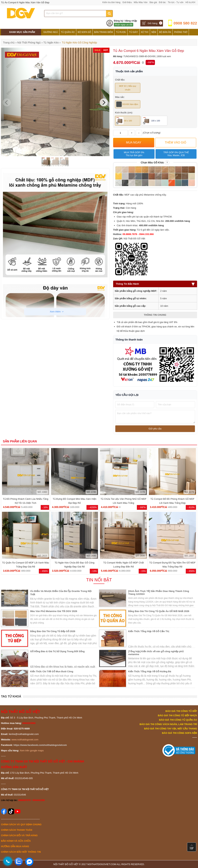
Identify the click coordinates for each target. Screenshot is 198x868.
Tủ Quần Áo (68, 32)
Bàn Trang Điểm (103, 32)
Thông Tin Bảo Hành (155, 284)
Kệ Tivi (145, 32)
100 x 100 (151, 121)
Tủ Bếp (47, 39)
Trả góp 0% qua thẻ (176, 154)
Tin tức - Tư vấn (176, 2)
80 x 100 (124, 121)
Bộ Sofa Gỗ (84, 32)
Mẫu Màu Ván (141, 2)
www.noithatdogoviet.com (25, 740)
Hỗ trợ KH (190, 2)
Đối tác (162, 2)
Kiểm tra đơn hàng (111, 2)
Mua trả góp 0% (134, 154)
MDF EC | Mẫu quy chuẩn (128, 88)
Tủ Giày (133, 32)
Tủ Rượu (121, 32)
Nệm (154, 32)
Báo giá (153, 2)
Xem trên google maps (32, 751)
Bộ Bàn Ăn (165, 32)
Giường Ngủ (51, 32)
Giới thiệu (127, 2)
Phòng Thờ (181, 32)
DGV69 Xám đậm (127, 104)
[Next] (104, 102)
